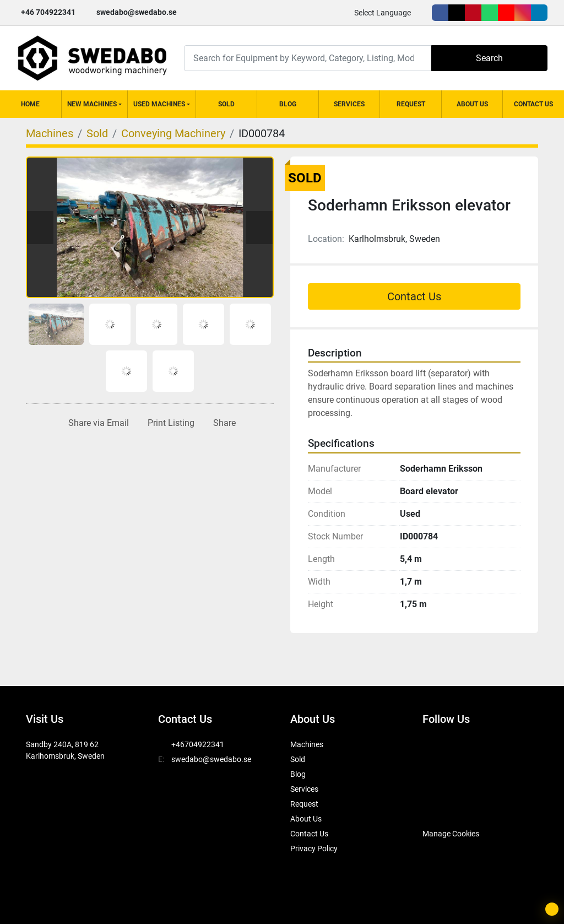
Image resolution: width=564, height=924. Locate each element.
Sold (226, 104)
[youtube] (506, 13)
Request (411, 104)
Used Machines (159, 104)
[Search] (308, 58)
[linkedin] (539, 13)
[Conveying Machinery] (173, 133)
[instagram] (523, 13)
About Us (472, 104)
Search (489, 58)
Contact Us (533, 104)
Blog (288, 104)
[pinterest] (473, 13)
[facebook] (440, 13)
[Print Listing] (169, 423)
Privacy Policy (314, 849)
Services (349, 104)
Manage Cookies (451, 834)
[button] (94, 104)
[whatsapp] (490, 13)
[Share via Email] (96, 423)
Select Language (383, 13)
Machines (307, 744)
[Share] (222, 423)
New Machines (92, 104)
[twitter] (457, 13)
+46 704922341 (48, 12)
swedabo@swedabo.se (137, 12)
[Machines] (50, 133)
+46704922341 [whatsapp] (198, 744)
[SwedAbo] (443, 806)
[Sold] (97, 133)
